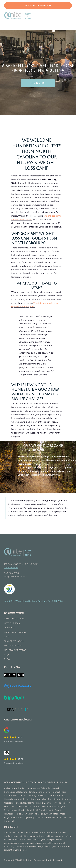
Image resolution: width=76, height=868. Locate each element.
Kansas (22, 796)
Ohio (42, 806)
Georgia (40, 792)
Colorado (55, 788)
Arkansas (35, 788)
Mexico (47, 817)
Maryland (59, 796)
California (45, 788)
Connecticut (10, 792)
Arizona (26, 788)
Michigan (24, 799)
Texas (18, 814)
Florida (31, 792)
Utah (25, 814)
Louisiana (42, 796)
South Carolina (40, 810)
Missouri (57, 799)
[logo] (18, 12)
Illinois (62, 792)
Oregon (61, 806)
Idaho (55, 792)
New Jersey (46, 803)
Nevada (18, 803)
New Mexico (59, 803)
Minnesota (35, 799)
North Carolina (17, 806)
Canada (39, 817)
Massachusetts (11, 799)
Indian (7, 796)
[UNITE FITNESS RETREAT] (18, 549)
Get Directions (11, 568)
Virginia (42, 814)
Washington (52, 814)
